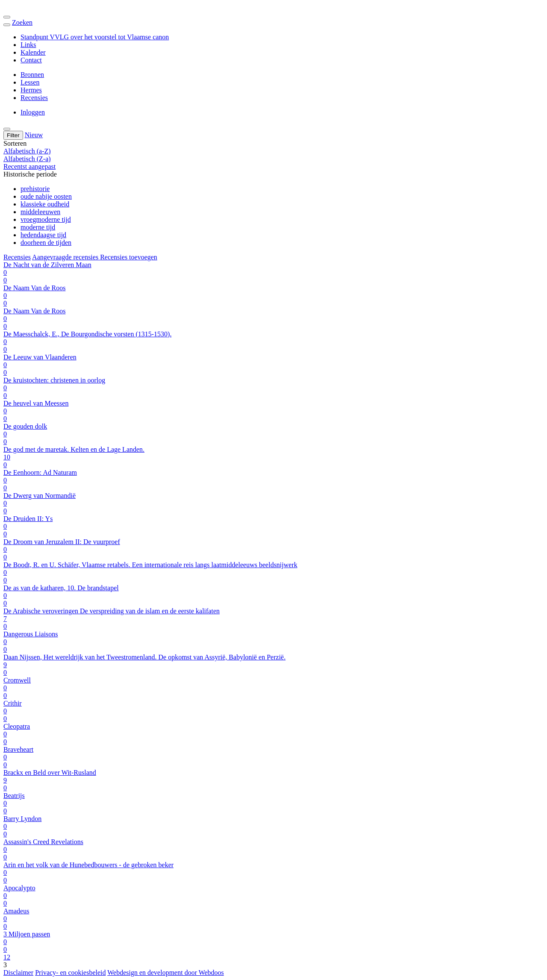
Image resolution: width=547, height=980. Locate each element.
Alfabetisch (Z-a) (27, 159)
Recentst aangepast (29, 166)
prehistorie (35, 189)
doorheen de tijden (46, 243)
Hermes (31, 90)
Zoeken (22, 22)
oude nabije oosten (46, 196)
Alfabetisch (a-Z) (27, 151)
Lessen (30, 82)
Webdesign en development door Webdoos (166, 973)
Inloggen (33, 112)
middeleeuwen (40, 212)
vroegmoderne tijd (46, 219)
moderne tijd (38, 227)
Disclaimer (18, 973)
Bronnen (32, 75)
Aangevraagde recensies (66, 257)
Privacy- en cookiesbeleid (70, 973)
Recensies (34, 98)
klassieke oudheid (45, 204)
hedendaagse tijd (43, 235)
